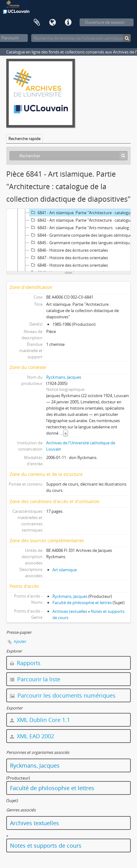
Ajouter (20, 641)
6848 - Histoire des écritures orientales (69, 265)
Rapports (25, 663)
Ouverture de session (105, 22)
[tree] (68, 240)
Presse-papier (37, 23)
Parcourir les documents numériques (63, 695)
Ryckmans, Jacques (64, 377)
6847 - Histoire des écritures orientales (69, 258)
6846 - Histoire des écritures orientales (69, 250)
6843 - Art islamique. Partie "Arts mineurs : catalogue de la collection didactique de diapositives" (83, 228)
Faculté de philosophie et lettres (82, 603)
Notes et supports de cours (46, 845)
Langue (52, 23)
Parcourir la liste (35, 679)
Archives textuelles (70, 611)
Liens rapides (68, 23)
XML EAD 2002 (32, 736)
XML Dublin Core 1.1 (40, 720)
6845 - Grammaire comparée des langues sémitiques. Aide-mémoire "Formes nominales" (83, 243)
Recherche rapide (24, 139)
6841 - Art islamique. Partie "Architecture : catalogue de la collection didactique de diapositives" (83, 213)
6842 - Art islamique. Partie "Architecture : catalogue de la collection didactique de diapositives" (83, 220)
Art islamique (65, 570)
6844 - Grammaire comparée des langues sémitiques (82, 235)
